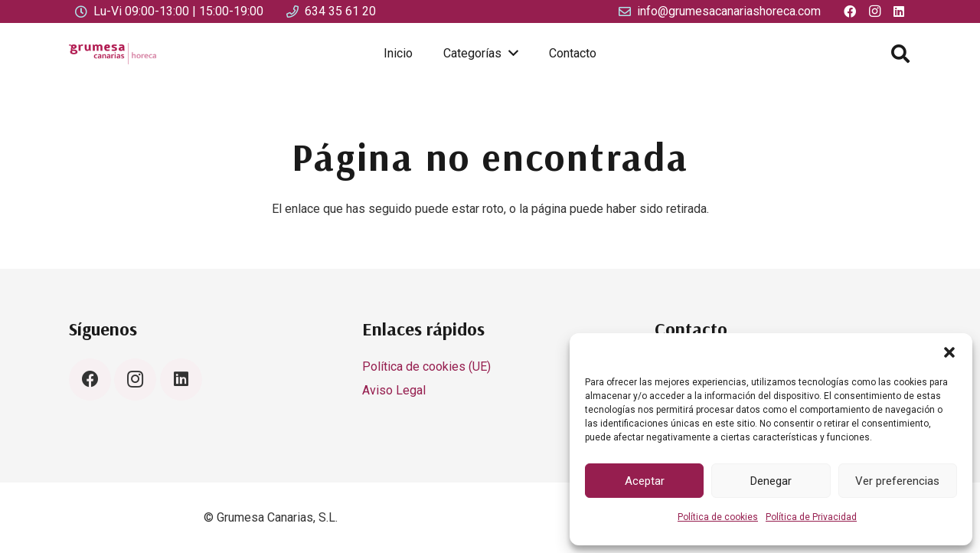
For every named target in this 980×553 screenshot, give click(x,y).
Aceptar (645, 481)
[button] (949, 352)
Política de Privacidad (811, 517)
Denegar (771, 481)
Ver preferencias (897, 481)
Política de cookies (718, 517)
